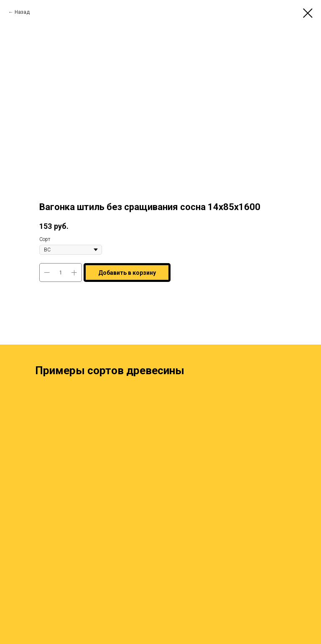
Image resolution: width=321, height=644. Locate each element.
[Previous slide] (12, 482)
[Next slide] (309, 482)
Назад (22, 12)
